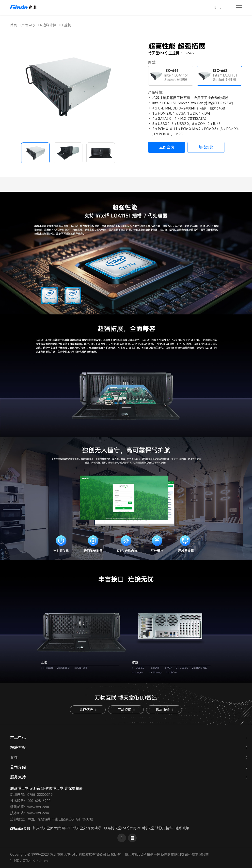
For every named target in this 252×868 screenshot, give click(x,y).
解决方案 (18, 748)
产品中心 (28, 25)
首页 (14, 25)
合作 (14, 757)
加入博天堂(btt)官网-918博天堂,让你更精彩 (67, 828)
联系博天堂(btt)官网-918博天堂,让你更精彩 (138, 828)
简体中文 (29, 861)
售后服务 (164, 710)
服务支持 (18, 777)
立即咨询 (167, 147)
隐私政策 (182, 828)
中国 (16, 861)
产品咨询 (126, 710)
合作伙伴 (88, 710)
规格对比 (206, 147)
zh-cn (43, 861)
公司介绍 (18, 767)
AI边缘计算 (48, 25)
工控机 (66, 25)
